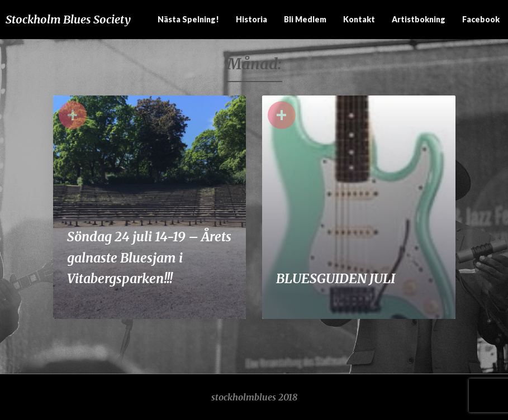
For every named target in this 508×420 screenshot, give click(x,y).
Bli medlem (305, 19)
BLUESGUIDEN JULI (336, 278)
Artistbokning (419, 19)
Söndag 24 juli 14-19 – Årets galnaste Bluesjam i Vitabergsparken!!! (149, 257)
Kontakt (359, 19)
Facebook (481, 19)
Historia (251, 19)
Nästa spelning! (188, 19)
